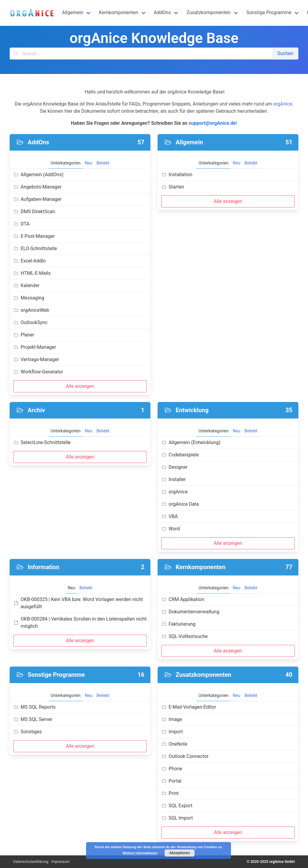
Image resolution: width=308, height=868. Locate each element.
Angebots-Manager (37, 187)
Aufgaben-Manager (37, 199)
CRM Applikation (183, 599)
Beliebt (103, 163)
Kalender (26, 285)
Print (170, 793)
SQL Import (177, 818)
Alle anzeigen (80, 386)
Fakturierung (178, 624)
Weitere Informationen (140, 853)
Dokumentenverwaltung (190, 612)
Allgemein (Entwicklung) (191, 442)
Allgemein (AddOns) (38, 175)
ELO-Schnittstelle (35, 248)
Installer (174, 479)
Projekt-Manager (35, 347)
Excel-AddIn (29, 261)
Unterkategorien (65, 163)
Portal (171, 781)
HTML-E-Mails (32, 273)
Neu (89, 163)
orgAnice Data (180, 504)
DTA (21, 224)
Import (172, 732)
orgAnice (283, 104)
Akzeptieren (179, 853)
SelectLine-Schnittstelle (42, 442)
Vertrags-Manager (36, 359)
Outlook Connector (185, 756)
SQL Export (177, 806)
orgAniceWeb (31, 310)
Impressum (60, 862)
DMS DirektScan (34, 212)
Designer (174, 467)
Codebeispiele (180, 455)
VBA (169, 516)
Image (172, 719)
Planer (24, 335)
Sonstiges (28, 732)
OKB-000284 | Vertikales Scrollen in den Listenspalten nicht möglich (80, 623)
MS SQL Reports (34, 707)
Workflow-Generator (38, 372)
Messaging (29, 298)
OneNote (174, 744)
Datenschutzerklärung (31, 862)
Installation (177, 175)
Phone (172, 769)
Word (171, 529)
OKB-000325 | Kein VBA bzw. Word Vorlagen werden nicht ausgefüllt (78, 603)
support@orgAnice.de (212, 123)
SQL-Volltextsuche (184, 636)
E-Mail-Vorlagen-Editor (189, 707)
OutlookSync (30, 322)
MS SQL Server (33, 719)
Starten (173, 187)
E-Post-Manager (34, 236)
